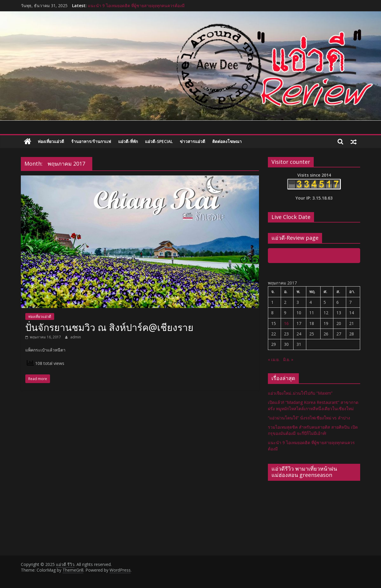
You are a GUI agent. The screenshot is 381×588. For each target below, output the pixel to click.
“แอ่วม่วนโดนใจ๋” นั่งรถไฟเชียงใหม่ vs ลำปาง (309, 418)
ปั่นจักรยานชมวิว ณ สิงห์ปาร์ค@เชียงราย (109, 327)
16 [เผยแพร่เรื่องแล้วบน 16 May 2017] (286, 323)
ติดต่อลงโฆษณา (227, 141)
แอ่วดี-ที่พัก (128, 141)
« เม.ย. (274, 359)
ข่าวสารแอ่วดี (192, 141)
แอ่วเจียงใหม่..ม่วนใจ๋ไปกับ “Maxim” (300, 393)
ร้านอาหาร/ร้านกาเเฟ (91, 141)
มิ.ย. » (288, 359)
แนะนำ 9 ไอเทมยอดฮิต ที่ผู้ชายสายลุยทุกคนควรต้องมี (136, 6)
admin (76, 337)
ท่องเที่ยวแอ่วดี (51, 141)
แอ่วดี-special (159, 141)
